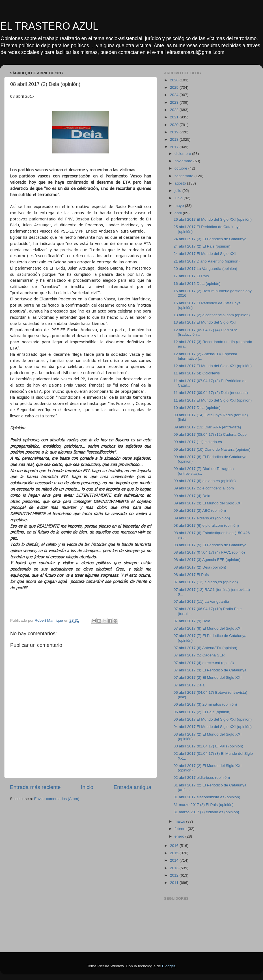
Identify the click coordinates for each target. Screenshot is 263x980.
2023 (175, 102)
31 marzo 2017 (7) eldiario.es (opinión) (206, 812)
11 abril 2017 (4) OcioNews (197, 373)
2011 (175, 883)
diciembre (183, 154)
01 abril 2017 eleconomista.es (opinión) (207, 797)
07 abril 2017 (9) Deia (192, 621)
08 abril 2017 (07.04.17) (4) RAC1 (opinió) (209, 552)
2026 (175, 80)
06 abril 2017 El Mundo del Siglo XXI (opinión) (213, 719)
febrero (181, 829)
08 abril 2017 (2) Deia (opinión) (200, 567)
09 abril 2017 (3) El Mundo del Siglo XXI (208, 503)
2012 (175, 875)
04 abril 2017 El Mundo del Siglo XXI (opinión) (213, 727)
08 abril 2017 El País (191, 575)
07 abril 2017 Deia (189, 685)
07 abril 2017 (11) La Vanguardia (201, 601)
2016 (175, 846)
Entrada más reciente (35, 787)
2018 (175, 139)
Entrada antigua (132, 787)
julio (178, 191)
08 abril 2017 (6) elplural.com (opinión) (206, 525)
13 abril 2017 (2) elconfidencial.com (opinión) (212, 315)
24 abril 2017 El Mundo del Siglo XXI (205, 254)
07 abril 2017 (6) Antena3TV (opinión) (205, 648)
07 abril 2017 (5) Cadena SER (199, 655)
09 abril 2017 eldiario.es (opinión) (202, 518)
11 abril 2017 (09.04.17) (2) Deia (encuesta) (211, 393)
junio (179, 198)
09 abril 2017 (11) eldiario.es (198, 442)
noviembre (184, 161)
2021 (175, 117)
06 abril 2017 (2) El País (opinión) (202, 712)
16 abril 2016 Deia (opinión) (197, 284)
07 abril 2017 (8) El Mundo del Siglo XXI (208, 628)
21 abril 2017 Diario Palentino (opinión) (207, 261)
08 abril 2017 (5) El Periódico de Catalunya (210, 545)
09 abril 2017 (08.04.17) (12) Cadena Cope (210, 434)
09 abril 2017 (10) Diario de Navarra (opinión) (212, 449)
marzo (180, 821)
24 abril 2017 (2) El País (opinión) (202, 246)
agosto (181, 183)
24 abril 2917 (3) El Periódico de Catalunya (210, 239)
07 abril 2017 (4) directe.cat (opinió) (204, 663)
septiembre (185, 176)
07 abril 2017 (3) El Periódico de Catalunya (210, 670)
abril (179, 213)
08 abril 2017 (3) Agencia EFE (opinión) (207, 560)
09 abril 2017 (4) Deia (192, 496)
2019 (175, 132)
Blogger (169, 966)
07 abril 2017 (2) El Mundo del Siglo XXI (208, 677)
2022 (175, 110)
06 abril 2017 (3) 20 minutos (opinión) (205, 704)
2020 (175, 125)
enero (180, 836)
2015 (175, 853)
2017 (175, 147)
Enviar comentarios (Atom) (57, 799)
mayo (180, 206)
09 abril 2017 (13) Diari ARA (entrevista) (207, 427)
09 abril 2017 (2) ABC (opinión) (200, 510)
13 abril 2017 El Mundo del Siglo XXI (205, 322)
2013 (175, 868)
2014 (175, 860)
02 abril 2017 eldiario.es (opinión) (202, 778)
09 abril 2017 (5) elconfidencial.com (204, 488)
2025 (175, 87)
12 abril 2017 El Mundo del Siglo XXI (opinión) (213, 366)
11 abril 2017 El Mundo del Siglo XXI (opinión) (213, 400)
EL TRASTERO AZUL (49, 26)
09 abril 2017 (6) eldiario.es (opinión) (205, 481)
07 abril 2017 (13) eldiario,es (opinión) (206, 582)
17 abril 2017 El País (191, 276)
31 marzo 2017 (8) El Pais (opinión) (204, 805)
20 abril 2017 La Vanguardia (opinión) (205, 269)
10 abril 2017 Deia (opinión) (197, 408)
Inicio (87, 787)
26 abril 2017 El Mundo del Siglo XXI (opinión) (213, 219)
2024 (175, 95)
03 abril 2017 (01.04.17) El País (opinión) (208, 746)
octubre (181, 168)
